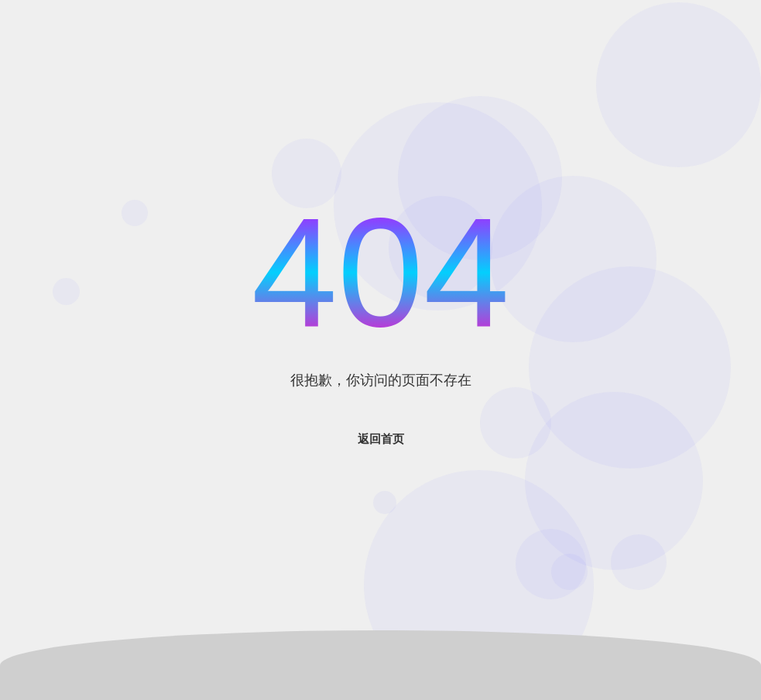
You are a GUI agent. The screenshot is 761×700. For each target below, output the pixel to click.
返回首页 (381, 439)
